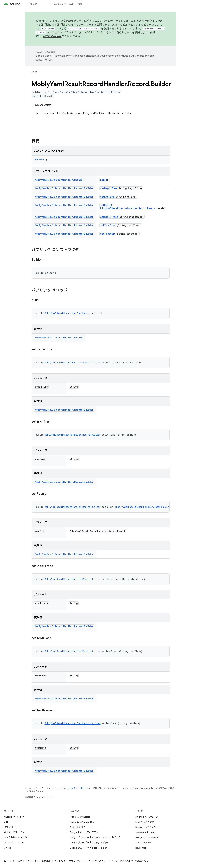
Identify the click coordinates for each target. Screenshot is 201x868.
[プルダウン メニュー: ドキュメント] (46, 4)
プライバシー (76, 861)
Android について (13, 861)
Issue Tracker (142, 848)
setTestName (108, 234)
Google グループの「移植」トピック (88, 848)
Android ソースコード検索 (68, 4)
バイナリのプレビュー (15, 832)
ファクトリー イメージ (15, 837)
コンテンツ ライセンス (80, 788)
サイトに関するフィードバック (101, 861)
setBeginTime (109, 188)
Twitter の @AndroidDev (82, 822)
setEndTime (107, 197)
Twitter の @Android (80, 817)
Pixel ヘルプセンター (146, 822)
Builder (40, 160)
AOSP (34, 72)
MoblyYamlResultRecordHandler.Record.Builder (64, 188)
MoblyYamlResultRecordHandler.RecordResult (127, 208)
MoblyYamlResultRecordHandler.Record (59, 180)
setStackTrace (109, 217)
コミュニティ (32, 861)
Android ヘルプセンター (148, 817)
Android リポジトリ (14, 817)
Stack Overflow (143, 843)
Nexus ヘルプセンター (147, 827)
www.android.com (145, 832)
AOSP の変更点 (52, 36)
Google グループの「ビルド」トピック (89, 843)
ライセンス (60, 861)
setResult (106, 205)
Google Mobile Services (147, 837)
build (104, 180)
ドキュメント (35, 4)
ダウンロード (11, 827)
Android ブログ (77, 827)
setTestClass (108, 225)
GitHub (8, 848)
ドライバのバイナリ (14, 843)
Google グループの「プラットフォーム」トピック (95, 837)
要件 (6, 822)
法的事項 (46, 861)
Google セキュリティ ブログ (84, 832)
